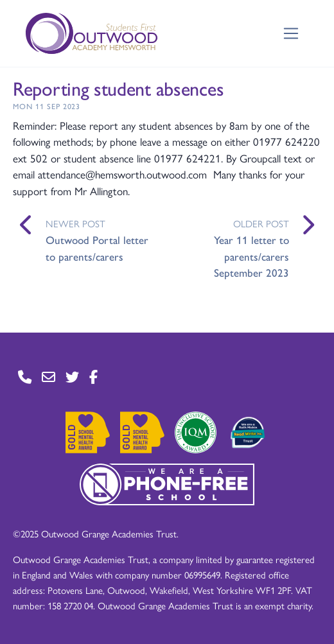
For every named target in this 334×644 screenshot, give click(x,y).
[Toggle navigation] (291, 34)
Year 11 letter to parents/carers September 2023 (251, 256)
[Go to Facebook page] (93, 377)
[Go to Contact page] (25, 377)
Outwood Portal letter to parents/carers (97, 248)
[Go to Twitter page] (72, 377)
